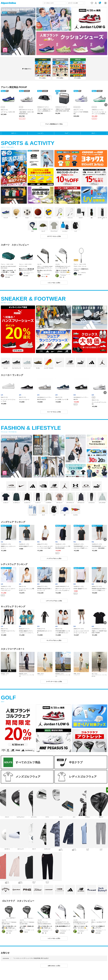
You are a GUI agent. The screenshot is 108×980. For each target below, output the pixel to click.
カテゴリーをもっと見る (54, 236)
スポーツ (13, 133)
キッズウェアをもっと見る (54, 640)
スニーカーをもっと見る (54, 412)
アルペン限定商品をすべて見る (54, 124)
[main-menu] (106, 3)
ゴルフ (93, 133)
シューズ (40, 133)
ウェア (67, 133)
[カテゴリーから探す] (76, 3)
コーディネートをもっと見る (54, 682)
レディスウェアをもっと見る (54, 601)
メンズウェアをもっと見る (54, 558)
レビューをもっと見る (54, 283)
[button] (106, 105)
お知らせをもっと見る (54, 966)
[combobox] (54, 3)
